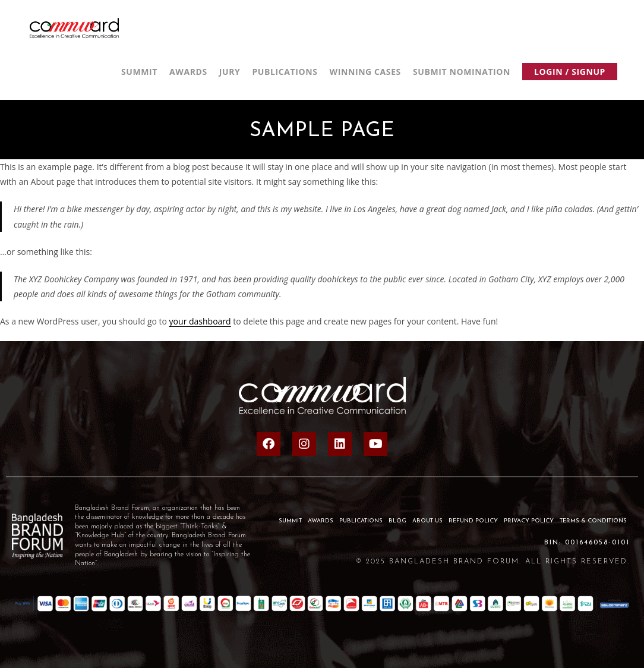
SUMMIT (290, 521)
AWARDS (321, 521)
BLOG (397, 521)
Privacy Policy (529, 521)
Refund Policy (473, 521)
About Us (427, 521)
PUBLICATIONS (361, 521)
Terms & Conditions (593, 521)
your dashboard (200, 321)
